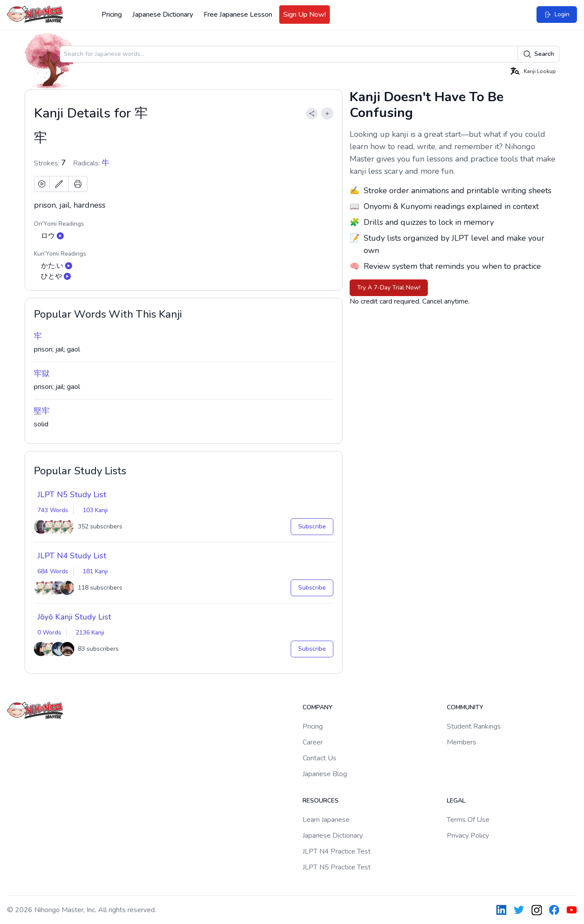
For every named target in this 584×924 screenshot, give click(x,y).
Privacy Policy (468, 836)
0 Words (49, 632)
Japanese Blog (325, 774)
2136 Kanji (90, 632)
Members (462, 742)
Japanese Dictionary (163, 15)
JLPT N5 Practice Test (337, 867)
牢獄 (42, 374)
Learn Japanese (326, 820)
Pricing (112, 15)
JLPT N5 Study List (72, 495)
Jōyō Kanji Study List (74, 617)
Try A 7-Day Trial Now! (389, 288)
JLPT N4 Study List (72, 556)
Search (538, 54)
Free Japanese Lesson (238, 15)
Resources (321, 801)
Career (313, 742)
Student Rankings (474, 726)
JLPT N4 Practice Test (337, 851)
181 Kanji (95, 571)
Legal (456, 801)
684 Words (53, 571)
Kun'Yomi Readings (60, 254)
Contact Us (319, 758)
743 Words (53, 510)
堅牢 (42, 411)
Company (318, 707)
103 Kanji (95, 510)
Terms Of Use (468, 820)
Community (465, 707)
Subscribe (312, 526)
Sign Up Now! (305, 15)
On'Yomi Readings (59, 224)
